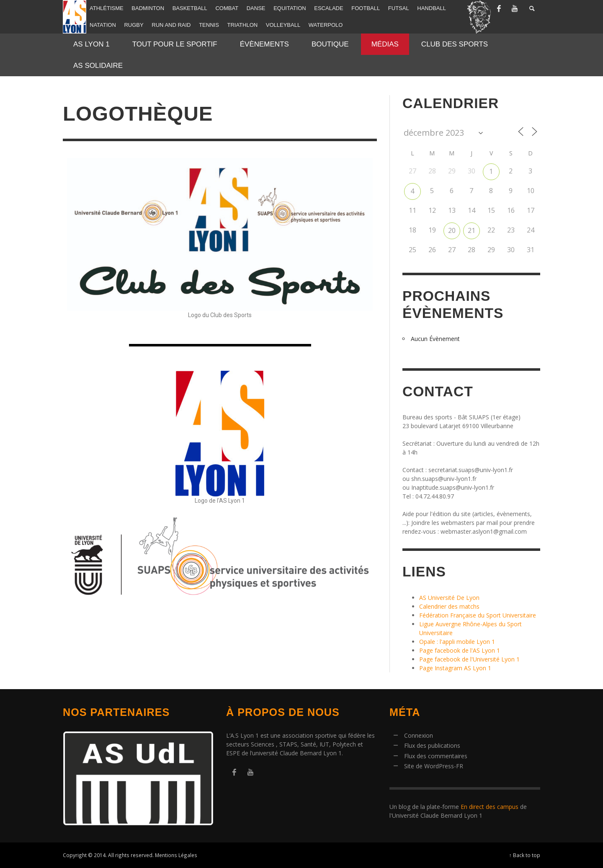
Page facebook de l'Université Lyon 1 (469, 659)
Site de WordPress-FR (434, 766)
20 (452, 230)
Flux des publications (432, 745)
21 (472, 230)
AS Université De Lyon (449, 598)
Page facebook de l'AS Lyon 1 (460, 650)
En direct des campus (490, 807)
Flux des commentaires (436, 756)
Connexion (419, 735)
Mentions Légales (176, 855)
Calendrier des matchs (449, 606)
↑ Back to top (525, 855)
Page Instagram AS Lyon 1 (455, 668)
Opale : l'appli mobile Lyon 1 (457, 642)
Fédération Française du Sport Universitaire (478, 615)
